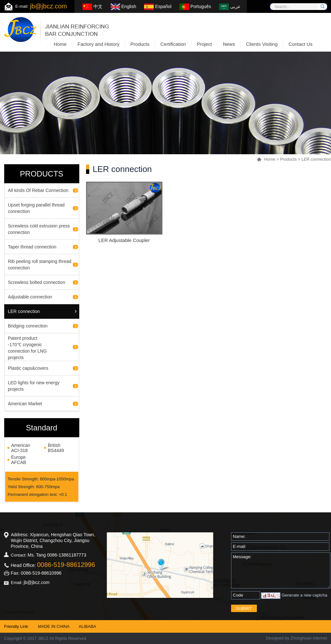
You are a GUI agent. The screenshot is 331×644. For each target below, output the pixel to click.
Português (195, 6)
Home (270, 159)
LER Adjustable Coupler (124, 240)
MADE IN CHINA (54, 626)
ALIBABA (87, 626)
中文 (92, 6)
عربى (230, 6)
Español (158, 6)
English (123, 6)
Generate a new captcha (305, 595)
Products (288, 159)
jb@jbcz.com (49, 6)
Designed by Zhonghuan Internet (296, 638)
